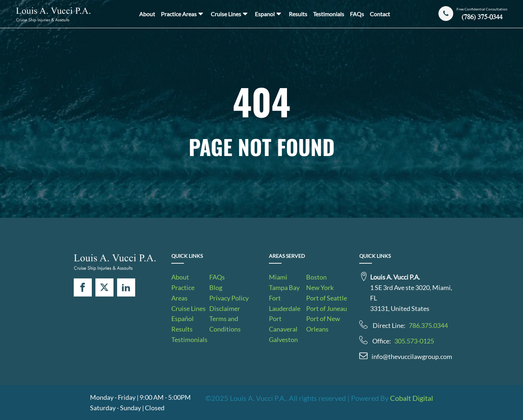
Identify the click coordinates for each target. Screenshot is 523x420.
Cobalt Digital (411, 398)
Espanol (269, 14)
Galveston (283, 339)
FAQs (357, 14)
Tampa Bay (284, 287)
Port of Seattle (327, 298)
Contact (380, 14)
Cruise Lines (230, 14)
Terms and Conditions (225, 324)
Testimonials (329, 14)
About (147, 14)
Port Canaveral (283, 324)
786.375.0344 (428, 325)
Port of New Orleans (323, 324)
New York (320, 287)
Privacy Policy (229, 298)
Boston (316, 277)
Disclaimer (225, 308)
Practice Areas (183, 14)
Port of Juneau (327, 308)
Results (298, 14)
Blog (216, 287)
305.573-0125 (414, 341)
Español (183, 319)
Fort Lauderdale (285, 303)
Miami (278, 277)
